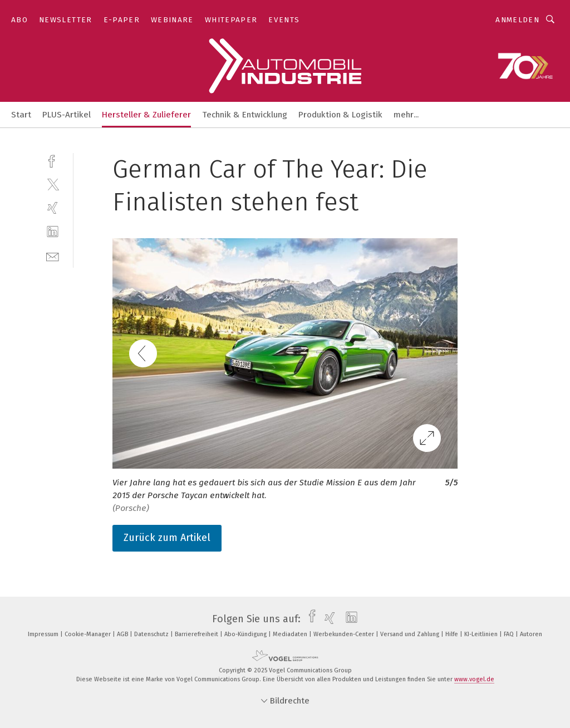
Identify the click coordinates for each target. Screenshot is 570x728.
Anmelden (517, 20)
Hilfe (453, 634)
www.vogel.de (474, 679)
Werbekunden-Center (345, 634)
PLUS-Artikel (67, 115)
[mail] (53, 256)
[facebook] (53, 160)
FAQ (510, 634)
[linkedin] (53, 232)
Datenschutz (152, 634)
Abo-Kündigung (246, 634)
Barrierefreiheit (197, 634)
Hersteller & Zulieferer (146, 115)
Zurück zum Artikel (167, 538)
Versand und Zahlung (411, 634)
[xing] (53, 208)
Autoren (531, 634)
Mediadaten (291, 634)
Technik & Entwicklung (245, 115)
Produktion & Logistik (340, 115)
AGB (123, 634)
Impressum (44, 634)
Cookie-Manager (89, 634)
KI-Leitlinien (482, 634)
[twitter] (53, 184)
